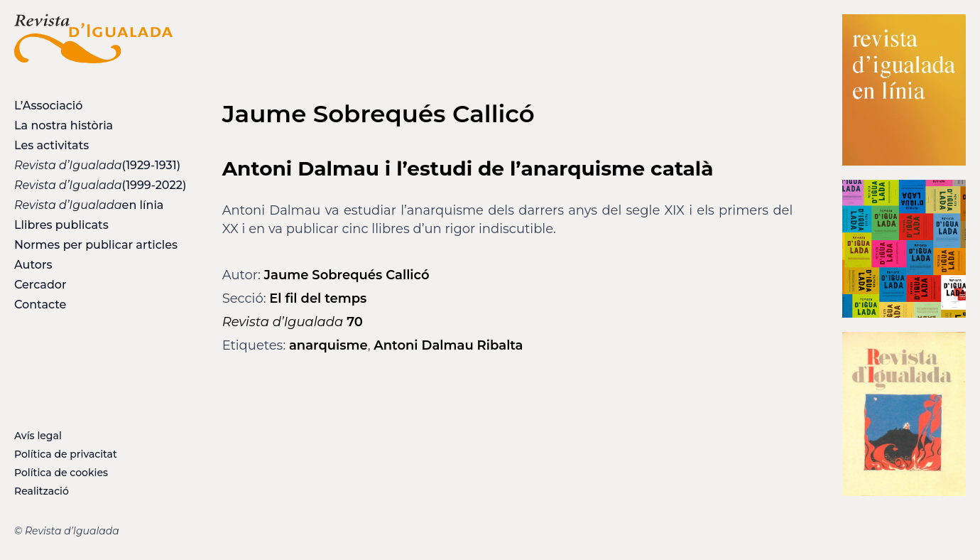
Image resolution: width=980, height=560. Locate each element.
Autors (33, 265)
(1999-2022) (93, 185)
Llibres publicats (61, 225)
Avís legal (38, 436)
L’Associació (48, 106)
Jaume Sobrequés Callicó (347, 275)
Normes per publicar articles (93, 245)
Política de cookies (61, 473)
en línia (89, 205)
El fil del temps (318, 298)
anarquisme (328, 345)
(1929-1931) (93, 165)
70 (293, 322)
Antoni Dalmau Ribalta (448, 345)
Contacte (40, 305)
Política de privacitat (66, 454)
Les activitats (51, 145)
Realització (42, 491)
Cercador (40, 285)
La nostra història (64, 125)
